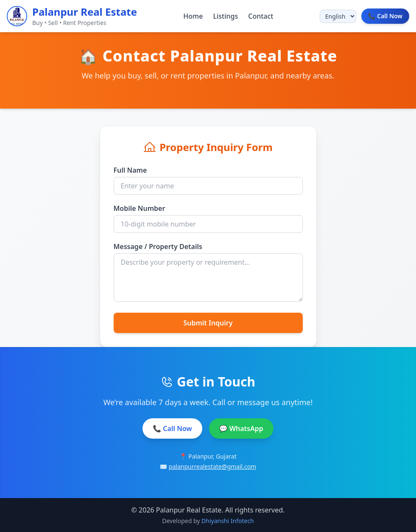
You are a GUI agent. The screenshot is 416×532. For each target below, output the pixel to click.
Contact (261, 16)
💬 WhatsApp (241, 428)
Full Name (130, 170)
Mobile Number (140, 208)
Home (193, 16)
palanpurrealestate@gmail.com (212, 466)
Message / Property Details (158, 246)
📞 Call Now (172, 428)
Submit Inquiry (208, 323)
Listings (225, 16)
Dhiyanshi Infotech (228, 521)
